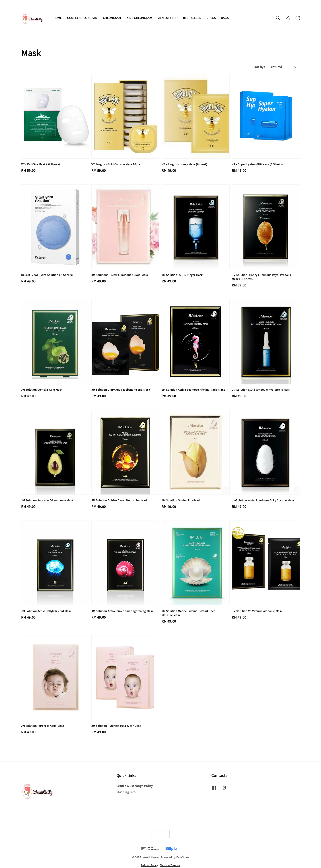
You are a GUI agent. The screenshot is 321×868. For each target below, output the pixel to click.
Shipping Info (126, 792)
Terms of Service (170, 865)
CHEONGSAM (112, 18)
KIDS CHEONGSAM (139, 18)
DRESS (211, 18)
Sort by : (259, 67)
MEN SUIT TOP (167, 18)
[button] (278, 18)
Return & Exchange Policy (135, 786)
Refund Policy (149, 865)
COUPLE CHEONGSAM (82, 18)
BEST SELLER (192, 18)
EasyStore (182, 857)
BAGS (225, 18)
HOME (58, 18)
